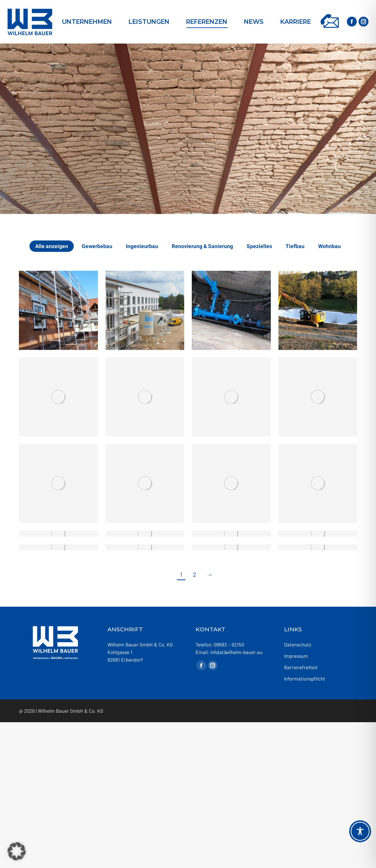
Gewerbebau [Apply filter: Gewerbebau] (97, 246)
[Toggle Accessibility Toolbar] (360, 831)
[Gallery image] (58, 310)
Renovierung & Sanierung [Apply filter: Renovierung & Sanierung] (202, 246)
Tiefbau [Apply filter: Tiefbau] (295, 246)
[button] (17, 851)
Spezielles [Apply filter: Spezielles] (259, 246)
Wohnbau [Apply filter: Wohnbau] (329, 246)
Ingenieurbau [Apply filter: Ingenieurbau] (142, 246)
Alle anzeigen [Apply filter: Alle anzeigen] (52, 246)
